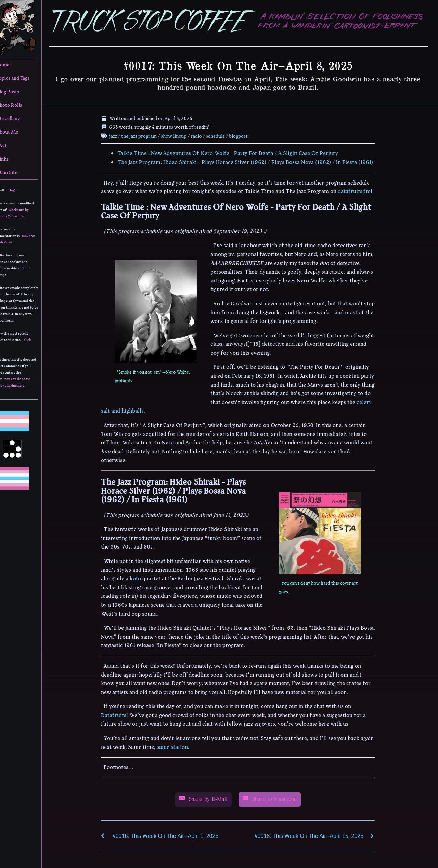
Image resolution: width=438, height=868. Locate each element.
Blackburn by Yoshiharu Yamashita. (23, 213)
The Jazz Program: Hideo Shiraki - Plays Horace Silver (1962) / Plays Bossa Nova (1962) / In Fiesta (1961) (252, 161)
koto (142, 578)
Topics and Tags (23, 78)
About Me (17, 132)
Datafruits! (121, 714)
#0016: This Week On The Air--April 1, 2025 (172, 835)
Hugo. (26, 190)
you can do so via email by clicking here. (24, 382)
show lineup (181, 135)
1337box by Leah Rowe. (26, 239)
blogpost (245, 135)
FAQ (12, 146)
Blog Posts (18, 92)
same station (179, 746)
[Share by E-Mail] (210, 798)
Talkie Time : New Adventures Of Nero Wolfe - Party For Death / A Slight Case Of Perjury (235, 152)
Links (13, 159)
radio (203, 135)
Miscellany (18, 118)
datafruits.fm (361, 190)
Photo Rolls (19, 105)
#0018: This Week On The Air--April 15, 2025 (315, 835)
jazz (120, 135)
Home (13, 65)
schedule (222, 135)
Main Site (17, 172)
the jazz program (146, 135)
